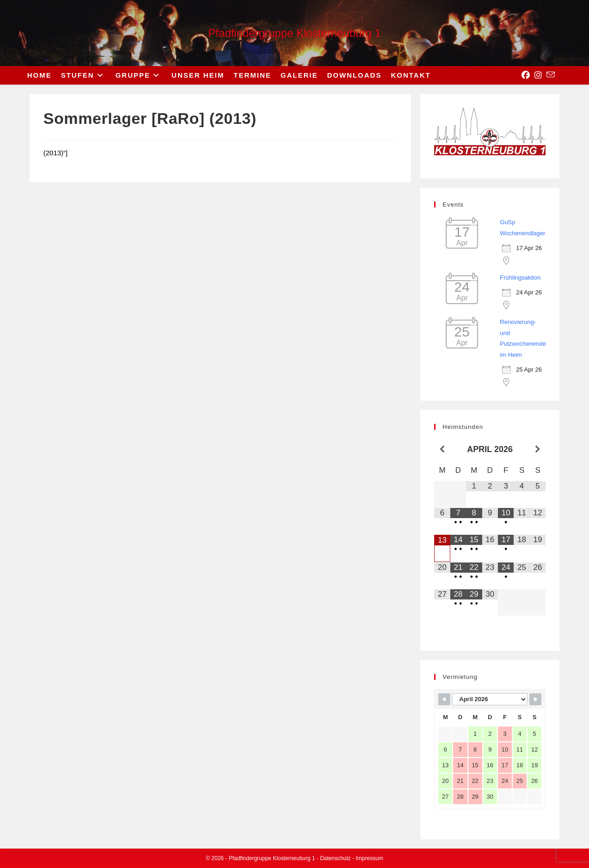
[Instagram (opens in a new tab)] (538, 75)
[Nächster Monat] (538, 450)
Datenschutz (335, 858)
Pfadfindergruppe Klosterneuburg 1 (294, 33)
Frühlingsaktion (520, 278)
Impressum (370, 858)
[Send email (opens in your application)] (551, 75)
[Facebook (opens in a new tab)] (526, 75)
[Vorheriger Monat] (442, 450)
